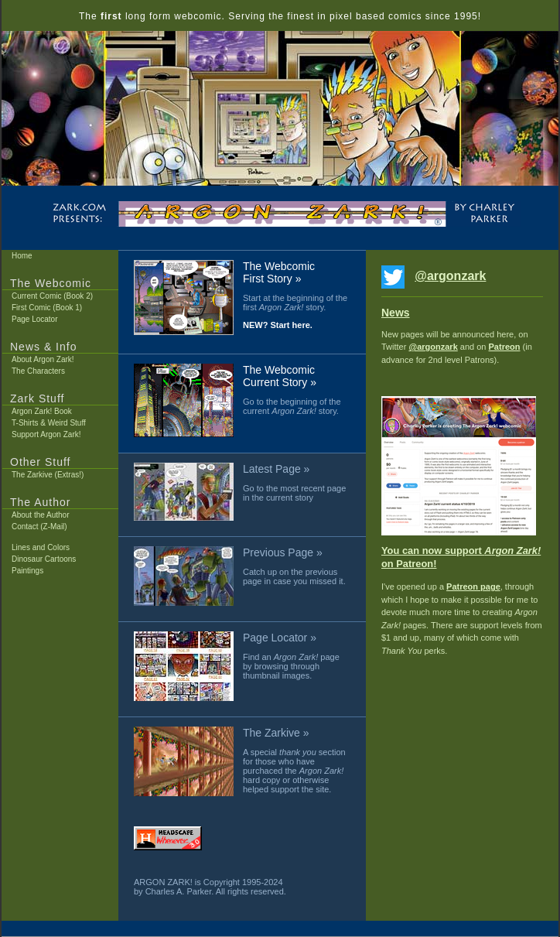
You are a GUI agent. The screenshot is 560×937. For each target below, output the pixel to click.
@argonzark (450, 276)
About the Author (41, 515)
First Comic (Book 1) (47, 308)
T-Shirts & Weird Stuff (49, 423)
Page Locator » (280, 638)
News (396, 313)
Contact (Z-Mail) (39, 527)
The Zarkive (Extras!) (48, 475)
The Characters (38, 371)
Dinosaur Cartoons (44, 559)
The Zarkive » (276, 733)
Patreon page (473, 586)
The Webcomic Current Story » (280, 376)
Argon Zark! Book (42, 411)
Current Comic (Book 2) (52, 296)
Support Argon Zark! (46, 434)
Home (22, 256)
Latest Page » (276, 469)
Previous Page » (283, 552)
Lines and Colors (41, 547)
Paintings (27, 571)
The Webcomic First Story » (279, 272)
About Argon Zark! (43, 359)
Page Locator (35, 319)
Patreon (505, 347)
